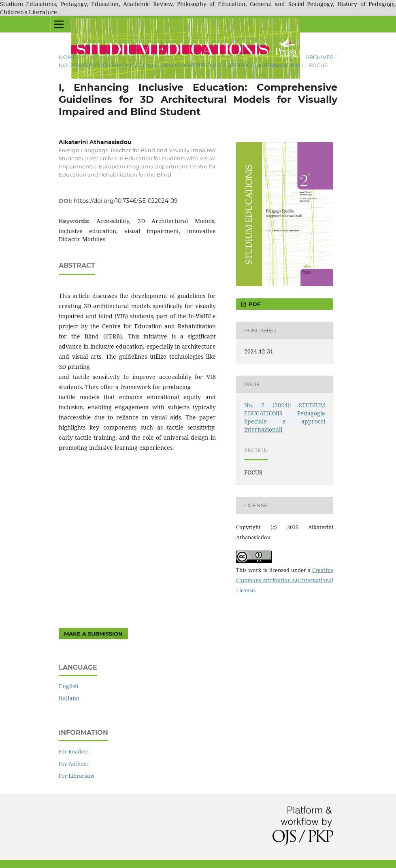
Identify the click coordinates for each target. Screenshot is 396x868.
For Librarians (77, 776)
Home (67, 57)
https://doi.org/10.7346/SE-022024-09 (126, 201)
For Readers (74, 751)
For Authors (74, 764)
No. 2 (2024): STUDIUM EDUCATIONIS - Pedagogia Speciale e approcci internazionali (181, 65)
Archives (319, 57)
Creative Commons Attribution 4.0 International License (285, 580)
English (69, 686)
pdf (254, 304)
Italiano (69, 698)
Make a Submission (93, 634)
